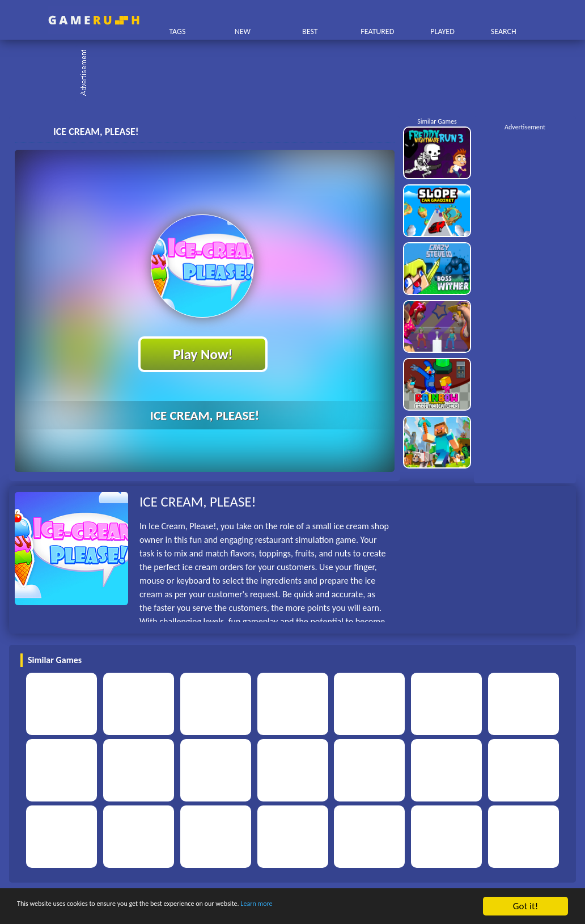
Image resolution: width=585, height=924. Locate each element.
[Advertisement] (298, 74)
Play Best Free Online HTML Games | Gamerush (94, 20)
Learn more (354, 907)
